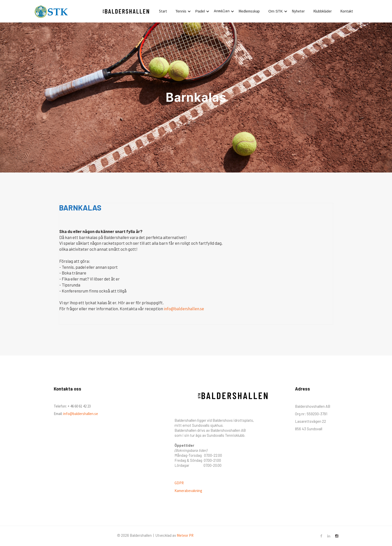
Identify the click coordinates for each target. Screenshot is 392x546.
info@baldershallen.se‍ (80, 414)
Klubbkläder (322, 11)
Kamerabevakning (188, 491)
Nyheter (298, 11)
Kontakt (347, 11)
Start (163, 11)
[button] (182, 11)
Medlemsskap (249, 11)
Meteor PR (185, 535)
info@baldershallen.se (184, 309)
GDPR (179, 483)
